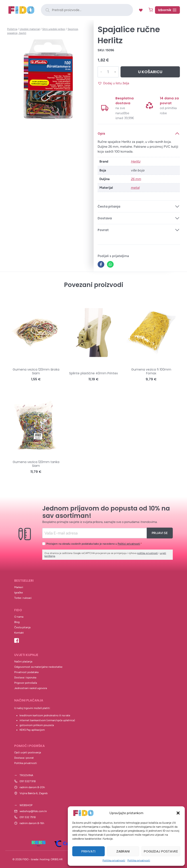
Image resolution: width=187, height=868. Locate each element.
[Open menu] (167, 10)
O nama (19, 617)
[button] (178, 813)
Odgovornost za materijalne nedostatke (38, 667)
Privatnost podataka (26, 672)
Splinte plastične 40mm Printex (93, 373)
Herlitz (136, 161)
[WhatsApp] (110, 264)
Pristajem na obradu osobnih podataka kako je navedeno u (94, 544)
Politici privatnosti (129, 544)
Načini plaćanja (23, 662)
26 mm (136, 179)
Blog (17, 622)
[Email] (95, 533)
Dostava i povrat (24, 758)
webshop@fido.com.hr (33, 811)
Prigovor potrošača (26, 683)
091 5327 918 (28, 781)
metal (135, 188)
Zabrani (123, 851)
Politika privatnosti (114, 860)
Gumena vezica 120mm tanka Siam (36, 464)
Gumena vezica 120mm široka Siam (36, 371)
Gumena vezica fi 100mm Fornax (151, 371)
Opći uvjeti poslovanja (28, 752)
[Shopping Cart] (151, 10)
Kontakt (19, 633)
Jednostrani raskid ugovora (31, 688)
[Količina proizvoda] (108, 72)
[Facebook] (101, 264)
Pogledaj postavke (161, 851)
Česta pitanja (22, 627)
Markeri (19, 587)
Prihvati (88, 851)
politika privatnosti (148, 553)
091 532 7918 (28, 817)
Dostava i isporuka (25, 678)
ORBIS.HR (57, 859)
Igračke (19, 593)
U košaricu (150, 72)
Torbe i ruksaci (23, 598)
